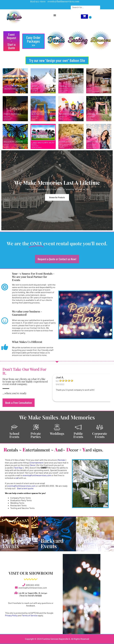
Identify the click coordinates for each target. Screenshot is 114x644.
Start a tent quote (25, 488)
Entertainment (37, 463)
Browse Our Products (57, 197)
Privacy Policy (11, 615)
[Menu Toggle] (55, 15)
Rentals (62, 460)
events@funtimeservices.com (37, 475)
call (17, 478)
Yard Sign (19, 468)
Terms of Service (30, 615)
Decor (33, 465)
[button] (34, 41)
